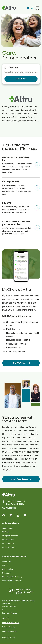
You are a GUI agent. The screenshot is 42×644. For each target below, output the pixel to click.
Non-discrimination (9, 606)
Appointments (7, 528)
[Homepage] (9, 497)
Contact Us (6, 561)
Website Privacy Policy (11, 622)
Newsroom (6, 573)
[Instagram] (18, 515)
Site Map (6, 618)
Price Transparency (9, 631)
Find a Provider (8, 540)
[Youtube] (25, 515)
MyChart (5, 532)
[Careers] (28, 8)
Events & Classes (9, 547)
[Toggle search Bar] (32, 8)
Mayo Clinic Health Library (12, 577)
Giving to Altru (7, 569)
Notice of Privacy (9, 627)
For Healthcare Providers (12, 581)
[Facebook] (4, 515)
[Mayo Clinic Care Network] (21, 591)
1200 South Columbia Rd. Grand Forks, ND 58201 (15, 503)
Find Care (13, 68)
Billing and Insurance (10, 536)
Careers (5, 565)
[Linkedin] (11, 515)
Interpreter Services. (10, 613)
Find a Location (8, 543)
